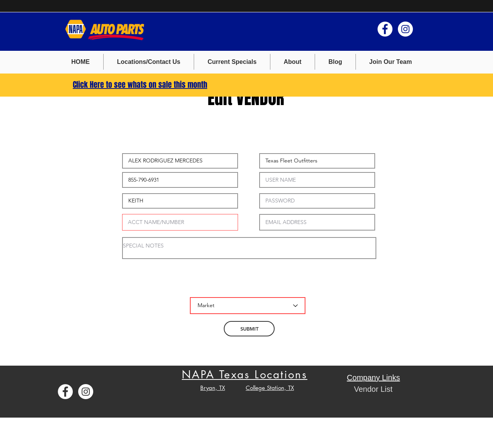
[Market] (248, 306)
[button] (232, 62)
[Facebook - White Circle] (385, 29)
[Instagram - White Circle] (405, 29)
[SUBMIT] (249, 329)
